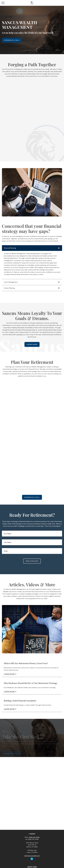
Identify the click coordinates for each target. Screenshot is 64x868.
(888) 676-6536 (34, 837)
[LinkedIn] (32, 859)
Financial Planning (10, 248)
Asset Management (11, 282)
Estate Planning (9, 288)
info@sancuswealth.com (32, 856)
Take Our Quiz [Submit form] (32, 561)
